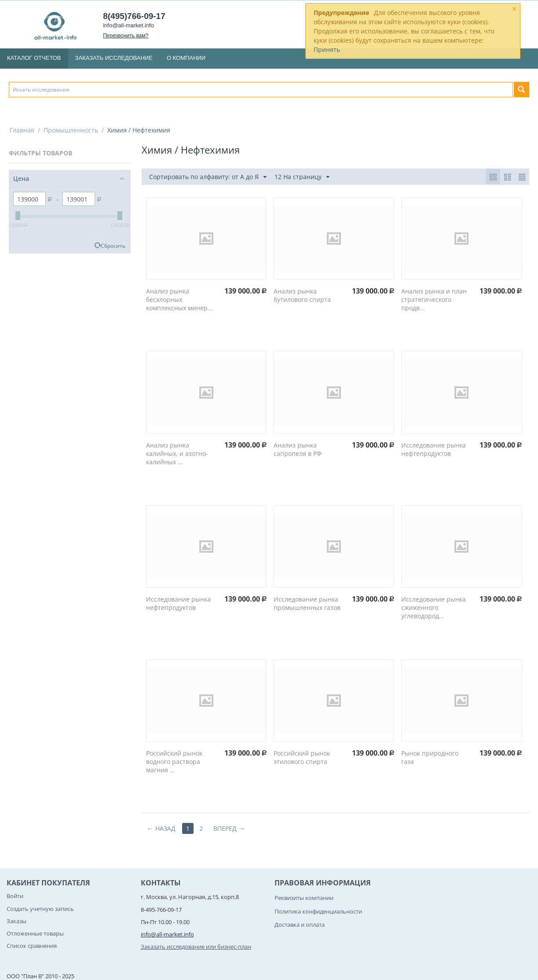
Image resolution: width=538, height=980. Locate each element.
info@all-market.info (128, 25)
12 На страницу (302, 177)
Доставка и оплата (300, 925)
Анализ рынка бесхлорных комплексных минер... (179, 299)
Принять (327, 50)
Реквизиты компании (304, 898)
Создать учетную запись (40, 909)
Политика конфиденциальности (318, 911)
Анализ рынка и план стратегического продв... (434, 299)
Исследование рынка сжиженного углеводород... (434, 607)
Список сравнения (32, 946)
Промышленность (71, 130)
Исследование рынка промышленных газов (307, 603)
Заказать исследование (114, 58)
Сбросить (113, 246)
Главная (22, 130)
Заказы (16, 921)
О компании (186, 58)
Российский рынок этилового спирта (302, 757)
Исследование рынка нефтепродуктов (434, 449)
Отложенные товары (35, 933)
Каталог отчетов (34, 58)
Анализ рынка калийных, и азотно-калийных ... (177, 453)
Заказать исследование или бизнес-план (196, 947)
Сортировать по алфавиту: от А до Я (208, 177)
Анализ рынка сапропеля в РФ (298, 449)
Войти (15, 896)
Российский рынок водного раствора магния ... (174, 762)
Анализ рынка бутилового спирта (302, 295)
